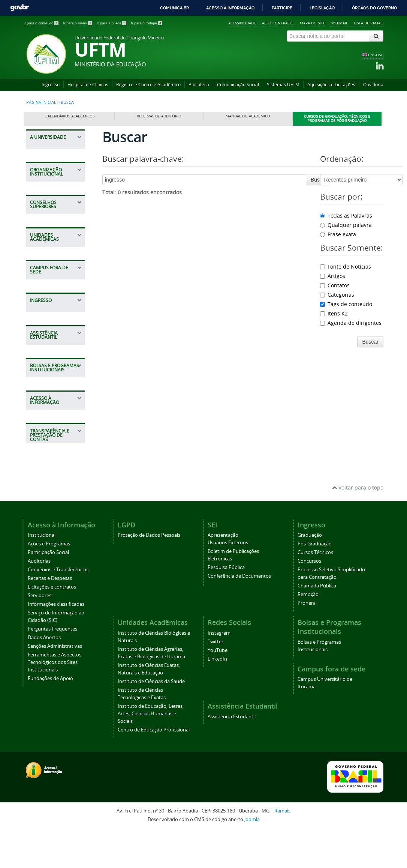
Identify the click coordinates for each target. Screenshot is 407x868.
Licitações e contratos (52, 625)
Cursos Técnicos (315, 591)
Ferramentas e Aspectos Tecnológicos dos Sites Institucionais (55, 701)
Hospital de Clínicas (88, 85)
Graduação (310, 573)
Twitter (215, 680)
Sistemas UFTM (283, 85)
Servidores (40, 634)
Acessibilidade (242, 23)
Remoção (308, 633)
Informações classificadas (56, 642)
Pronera (307, 641)
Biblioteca (199, 85)
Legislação (322, 8)
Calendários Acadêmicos (70, 116)
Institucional (42, 573)
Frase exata (338, 234)
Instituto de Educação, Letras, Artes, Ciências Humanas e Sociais (151, 752)
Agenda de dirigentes (351, 323)
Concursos (309, 599)
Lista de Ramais (369, 23)
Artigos (333, 276)
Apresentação (223, 573)
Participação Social (48, 591)
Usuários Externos (228, 581)
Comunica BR (174, 8)
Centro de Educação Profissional (154, 768)
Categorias (337, 295)
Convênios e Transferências (58, 608)
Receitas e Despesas (50, 616)
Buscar (319, 180)
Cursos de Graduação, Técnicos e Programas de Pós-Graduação (337, 119)
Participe (282, 8)
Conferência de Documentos (239, 614)
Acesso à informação (230, 8)
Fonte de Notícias (346, 267)
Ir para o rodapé (146, 23)
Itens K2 (334, 313)
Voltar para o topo (358, 525)
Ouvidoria (373, 85)
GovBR (19, 8)
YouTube (218, 689)
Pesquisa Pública (226, 606)
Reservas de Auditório (159, 116)
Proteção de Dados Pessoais (149, 573)
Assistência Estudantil (232, 755)
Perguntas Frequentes (52, 667)
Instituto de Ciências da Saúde (151, 720)
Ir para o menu (78, 23)
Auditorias (39, 599)
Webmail (340, 23)
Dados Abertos (44, 676)
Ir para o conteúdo (41, 23)
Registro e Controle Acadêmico (148, 85)
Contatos (335, 285)
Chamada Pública (317, 624)
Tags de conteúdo (346, 304)
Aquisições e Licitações (331, 85)
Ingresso (51, 85)
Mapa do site (313, 23)
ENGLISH (376, 55)
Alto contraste (278, 23)
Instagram (219, 671)
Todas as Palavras (346, 215)
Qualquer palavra (346, 225)
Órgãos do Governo (374, 8)
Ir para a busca (112, 23)
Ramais (282, 849)
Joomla (252, 857)
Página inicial (41, 102)
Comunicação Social (238, 85)
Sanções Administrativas (55, 684)
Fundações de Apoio (50, 717)
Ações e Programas (49, 582)
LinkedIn (217, 697)
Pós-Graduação (315, 582)
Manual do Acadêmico (248, 116)
